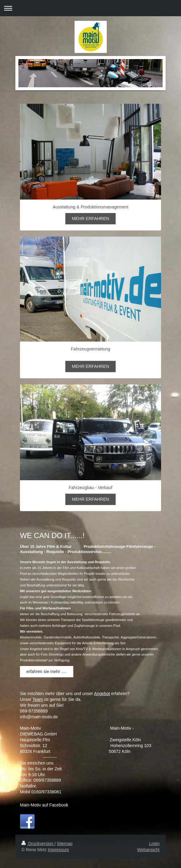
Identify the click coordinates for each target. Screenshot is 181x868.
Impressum (58, 850)
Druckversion (38, 844)
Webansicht (148, 850)
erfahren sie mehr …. (47, 672)
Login (154, 844)
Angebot (102, 694)
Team (38, 699)
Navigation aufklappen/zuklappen (90, 8)
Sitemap (65, 844)
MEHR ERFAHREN (90, 219)
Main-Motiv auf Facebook (44, 805)
